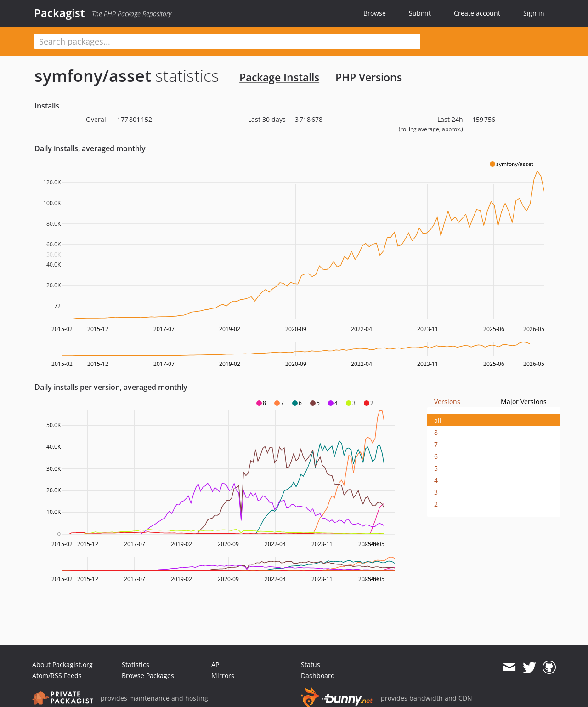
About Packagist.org (62, 664)
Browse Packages (148, 676)
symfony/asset (93, 76)
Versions (447, 402)
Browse (375, 13)
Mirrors (223, 676)
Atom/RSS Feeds (57, 676)
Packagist (59, 13)
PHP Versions (369, 77)
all (438, 420)
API (216, 664)
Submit (420, 13)
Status (311, 664)
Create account (477, 13)
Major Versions (524, 402)
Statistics (136, 664)
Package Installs (279, 77)
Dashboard (318, 676)
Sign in (534, 13)
